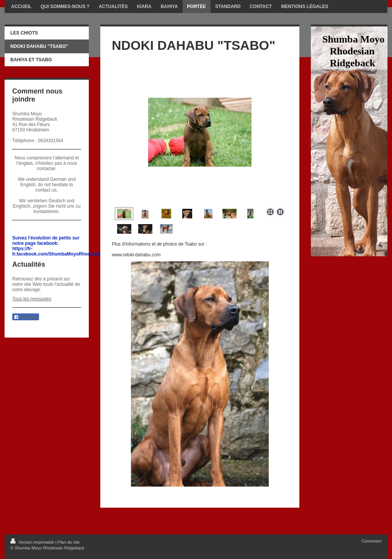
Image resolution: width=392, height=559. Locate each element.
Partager (26, 317)
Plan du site (69, 542)
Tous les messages (32, 299)
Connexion (372, 541)
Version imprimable (33, 542)
